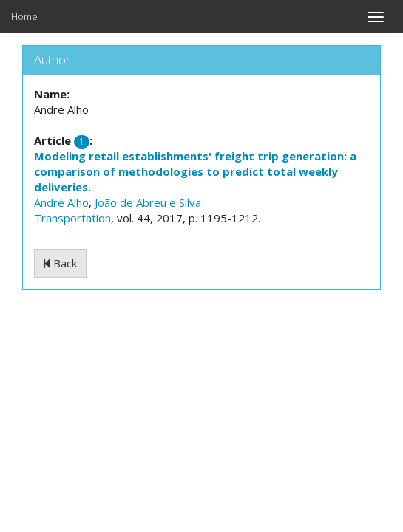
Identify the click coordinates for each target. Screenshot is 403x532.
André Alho (61, 202)
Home (24, 16)
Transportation (72, 218)
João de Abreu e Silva (148, 202)
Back (60, 263)
